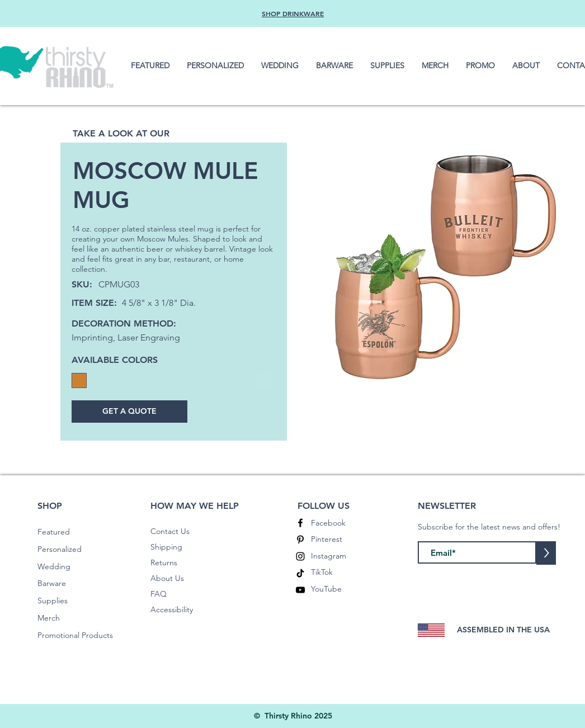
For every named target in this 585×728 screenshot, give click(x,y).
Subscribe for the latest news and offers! (489, 527)
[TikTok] (300, 573)
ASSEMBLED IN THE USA (503, 630)
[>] (546, 553)
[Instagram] (300, 556)
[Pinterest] (300, 540)
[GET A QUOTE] (129, 412)
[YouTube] (300, 590)
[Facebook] (300, 523)
